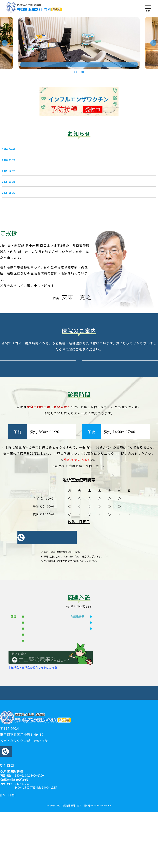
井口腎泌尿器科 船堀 (38, 673)
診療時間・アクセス (131, 747)
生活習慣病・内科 (116, 743)
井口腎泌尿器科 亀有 (38, 679)
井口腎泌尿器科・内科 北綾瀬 (43, 691)
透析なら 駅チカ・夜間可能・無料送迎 (54, 62)
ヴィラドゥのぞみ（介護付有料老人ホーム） (120, 673)
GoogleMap (119, 824)
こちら (94, 511)
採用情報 (107, 747)
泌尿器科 (73, 743)
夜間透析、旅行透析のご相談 (77, 747)
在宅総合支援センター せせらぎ (113, 679)
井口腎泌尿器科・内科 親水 (42, 667)
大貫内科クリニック (37, 685)
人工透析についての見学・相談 (34, 747)
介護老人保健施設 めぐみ (108, 667)
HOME (18, 743)
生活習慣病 (92, 743)
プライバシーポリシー (79, 751)
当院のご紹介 (53, 743)
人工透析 (139, 743)
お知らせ (33, 743)
